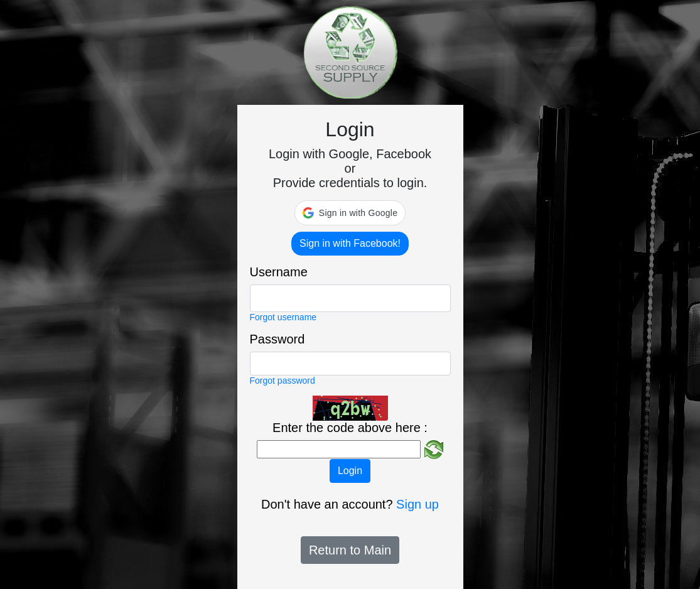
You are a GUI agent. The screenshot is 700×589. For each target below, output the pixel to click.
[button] (350, 213)
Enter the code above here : (350, 428)
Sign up (417, 504)
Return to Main (350, 550)
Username (279, 272)
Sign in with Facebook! (350, 243)
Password (277, 339)
